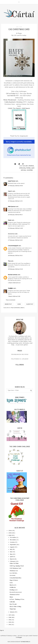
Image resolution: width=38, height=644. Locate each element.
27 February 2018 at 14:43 (15, 240)
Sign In (2, 630)
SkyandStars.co (26, 642)
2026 (10, 530)
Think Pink (13, 609)
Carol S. (10, 191)
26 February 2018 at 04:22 (15, 215)
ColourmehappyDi (13, 246)
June (11, 552)
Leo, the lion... (14, 573)
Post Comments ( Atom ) (18, 308)
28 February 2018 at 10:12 (15, 255)
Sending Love (14, 590)
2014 (10, 620)
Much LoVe (13, 585)
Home (19, 304)
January (12, 612)
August (12, 547)
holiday (29, 168)
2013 (10, 622)
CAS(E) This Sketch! (14, 108)
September (13, 545)
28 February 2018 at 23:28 (15, 269)
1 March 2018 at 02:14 (14, 283)
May (11, 554)
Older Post (30, 304)
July (11, 549)
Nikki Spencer (12, 206)
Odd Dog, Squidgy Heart (17, 566)
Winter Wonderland (10, 100)
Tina (9, 261)
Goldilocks (13, 587)
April (11, 556)
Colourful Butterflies (15, 578)
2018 (10, 535)
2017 (10, 615)
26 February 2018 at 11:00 (15, 228)
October (13, 542)
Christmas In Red (14, 594)
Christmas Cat (14, 571)
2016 (10, 617)
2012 (10, 624)
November (13, 540)
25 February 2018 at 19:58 (15, 186)
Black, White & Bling (15, 606)
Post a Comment (11, 300)
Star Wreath (13, 604)
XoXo (11, 583)
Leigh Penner (12, 181)
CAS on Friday (11, 94)
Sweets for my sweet (16, 592)
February (13, 561)
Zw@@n (11, 288)
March (12, 559)
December (13, 537)
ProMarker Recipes (20, 354)
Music (11, 597)
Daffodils (12, 602)
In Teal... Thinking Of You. (17, 599)
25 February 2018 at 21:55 (15, 201)
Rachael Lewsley (13, 275)
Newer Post (8, 304)
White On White (14, 563)
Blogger (20, 637)
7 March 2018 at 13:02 (14, 296)
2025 (10, 533)
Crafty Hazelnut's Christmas (14, 102)
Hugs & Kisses (14, 580)
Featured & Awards (20, 359)
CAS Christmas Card (15, 568)
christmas (31, 166)
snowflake (30, 170)
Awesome (13, 575)
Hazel (10, 220)
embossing (23, 168)
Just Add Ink (11, 96)
